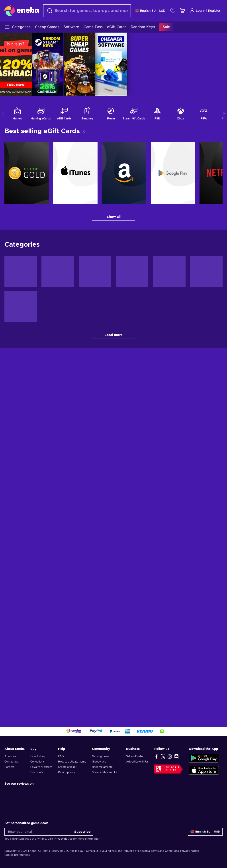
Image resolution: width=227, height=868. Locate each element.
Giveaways (99, 762)
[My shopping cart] (182, 11)
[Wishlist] (173, 11)
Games (18, 114)
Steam (111, 114)
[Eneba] (22, 11)
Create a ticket (67, 767)
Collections (37, 762)
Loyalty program (41, 767)
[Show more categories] (224, 114)
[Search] (87, 11)
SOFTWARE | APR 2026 (211, 64)
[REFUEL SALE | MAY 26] (66, 64)
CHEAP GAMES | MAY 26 (179, 64)
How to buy (38, 756)
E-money (87, 114)
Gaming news (101, 756)
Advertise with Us (137, 762)
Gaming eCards (41, 114)
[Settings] (150, 11)
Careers (9, 767)
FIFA (204, 114)
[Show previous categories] (3, 114)
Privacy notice (63, 839)
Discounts (37, 772)
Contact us (11, 762)
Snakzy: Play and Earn (106, 772)
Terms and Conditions (165, 851)
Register (214, 11)
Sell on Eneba (135, 756)
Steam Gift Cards (134, 114)
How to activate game (72, 762)
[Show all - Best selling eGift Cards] (113, 217)
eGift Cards (64, 114)
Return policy (67, 772)
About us (10, 756)
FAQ (61, 756)
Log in (197, 11)
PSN (157, 114)
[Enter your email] (38, 832)
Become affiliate (102, 767)
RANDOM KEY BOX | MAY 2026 (147, 64)
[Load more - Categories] (113, 335)
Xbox (181, 114)
